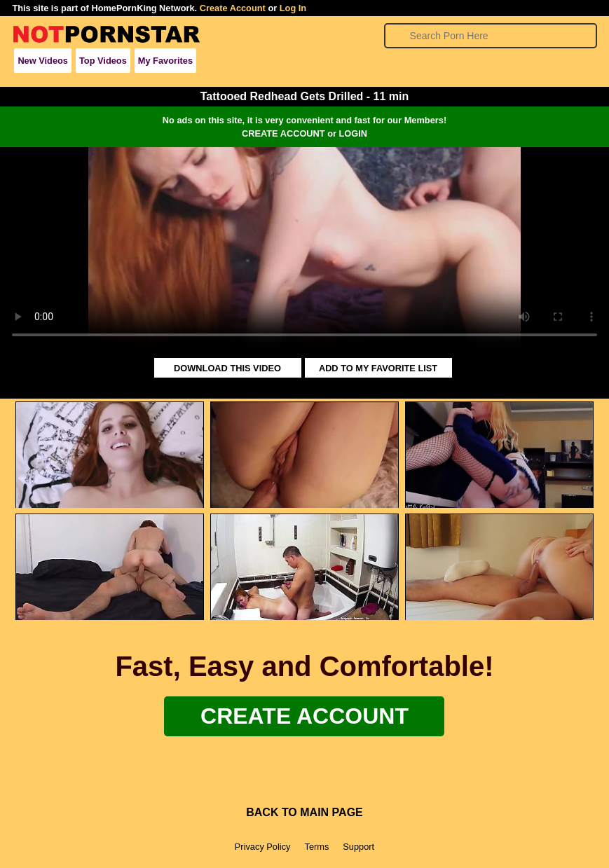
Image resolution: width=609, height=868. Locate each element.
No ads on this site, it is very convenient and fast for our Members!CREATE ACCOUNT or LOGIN (304, 127)
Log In (293, 8)
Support (358, 847)
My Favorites (165, 61)
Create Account (233, 8)
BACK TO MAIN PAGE (304, 812)
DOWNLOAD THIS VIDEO (227, 368)
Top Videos (103, 61)
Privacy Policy (263, 847)
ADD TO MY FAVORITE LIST (378, 368)
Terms (316, 847)
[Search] (491, 36)
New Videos (43, 61)
